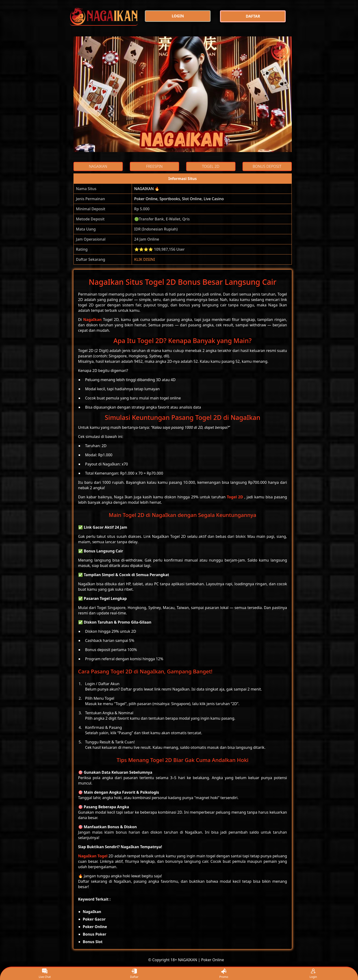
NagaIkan (92, 320)
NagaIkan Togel (93, 856)
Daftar (134, 974)
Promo (224, 974)
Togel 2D (235, 497)
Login (313, 974)
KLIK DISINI (145, 259)
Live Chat (45, 974)
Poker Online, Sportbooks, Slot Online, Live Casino (179, 199)
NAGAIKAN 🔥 (147, 189)
